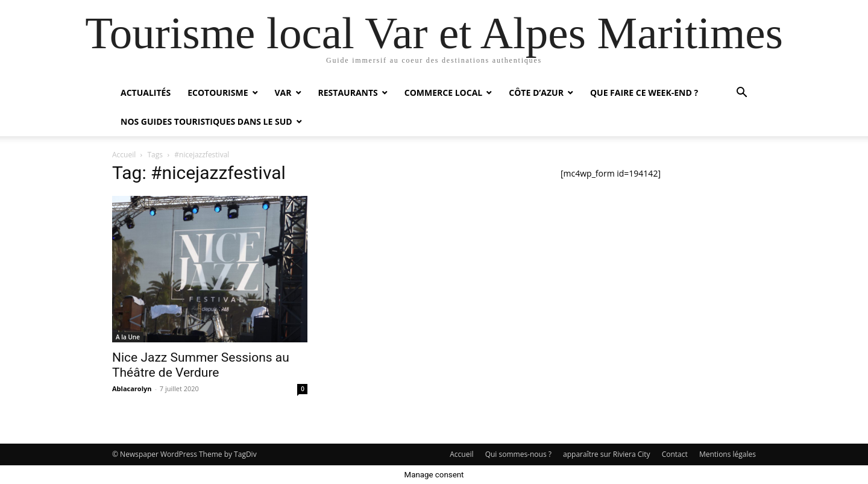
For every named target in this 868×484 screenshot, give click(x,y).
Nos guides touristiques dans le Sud (206, 121)
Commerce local (444, 93)
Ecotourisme (218, 93)
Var (283, 93)
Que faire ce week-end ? (644, 93)
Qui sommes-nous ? (518, 454)
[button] (741, 94)
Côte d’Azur (536, 93)
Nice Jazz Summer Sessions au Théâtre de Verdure (201, 365)
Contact (675, 454)
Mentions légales (728, 454)
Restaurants (348, 93)
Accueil (124, 155)
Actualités (146, 93)
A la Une (128, 337)
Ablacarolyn (132, 388)
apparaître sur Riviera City (607, 454)
